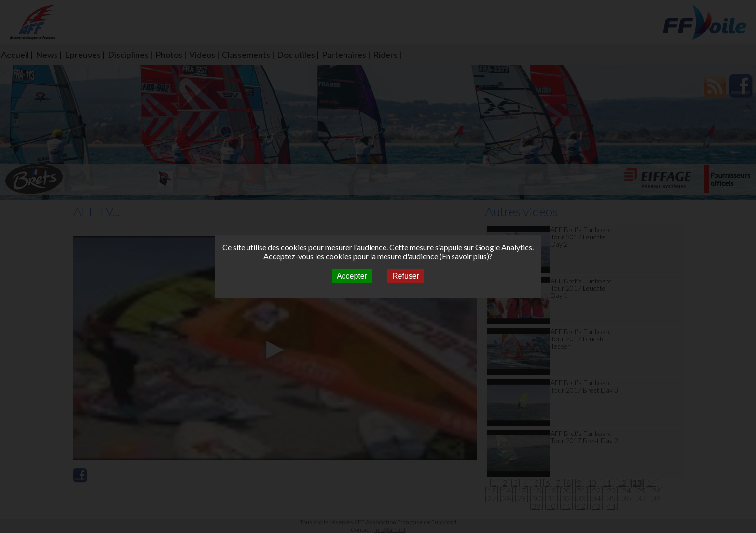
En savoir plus (464, 256)
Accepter (352, 276)
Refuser (406, 276)
